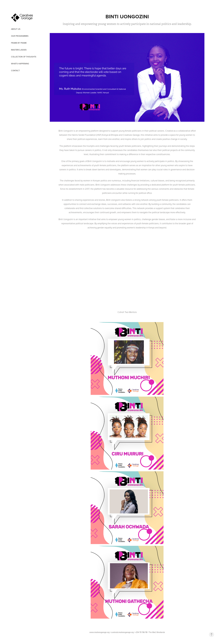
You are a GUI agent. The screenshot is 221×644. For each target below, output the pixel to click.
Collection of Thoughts (24, 57)
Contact (15, 71)
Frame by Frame (19, 43)
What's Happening (20, 64)
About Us (16, 29)
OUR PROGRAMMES (20, 36)
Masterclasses (19, 50)
